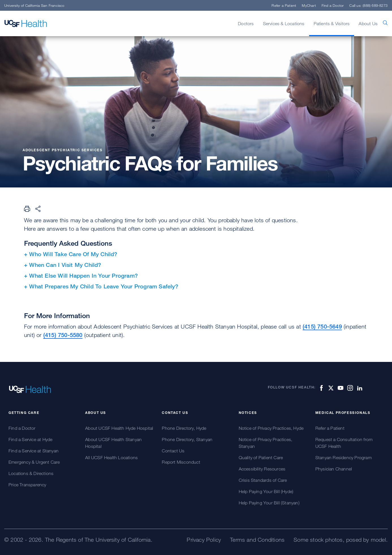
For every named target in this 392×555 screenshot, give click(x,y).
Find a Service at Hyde (30, 439)
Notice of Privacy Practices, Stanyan (266, 443)
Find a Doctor (333, 5)
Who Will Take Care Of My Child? (73, 254)
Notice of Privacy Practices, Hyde (271, 428)
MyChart (309, 5)
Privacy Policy (204, 540)
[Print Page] (27, 209)
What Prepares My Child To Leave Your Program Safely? (104, 286)
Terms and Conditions (257, 540)
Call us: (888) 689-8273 (368, 5)
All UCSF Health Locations (111, 457)
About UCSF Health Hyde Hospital (119, 428)
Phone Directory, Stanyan (187, 439)
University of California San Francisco (34, 5)
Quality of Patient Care (261, 457)
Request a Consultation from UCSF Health (344, 443)
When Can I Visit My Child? (65, 265)
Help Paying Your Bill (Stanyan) (269, 503)
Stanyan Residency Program (343, 457)
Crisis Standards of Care (263, 480)
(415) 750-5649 (322, 326)
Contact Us (173, 451)
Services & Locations (284, 23)
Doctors (246, 23)
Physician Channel (334, 469)
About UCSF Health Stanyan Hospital (113, 443)
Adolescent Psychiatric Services (63, 150)
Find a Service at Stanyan (34, 451)
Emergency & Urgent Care (34, 462)
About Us (368, 23)
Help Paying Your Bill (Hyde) (266, 491)
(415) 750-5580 (63, 335)
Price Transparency (27, 485)
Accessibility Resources (262, 469)
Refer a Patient (284, 5)
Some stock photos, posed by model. (341, 540)
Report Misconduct (181, 462)
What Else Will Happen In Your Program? (83, 276)
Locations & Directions (31, 473)
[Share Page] (38, 209)
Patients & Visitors (332, 23)
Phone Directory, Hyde (184, 428)
